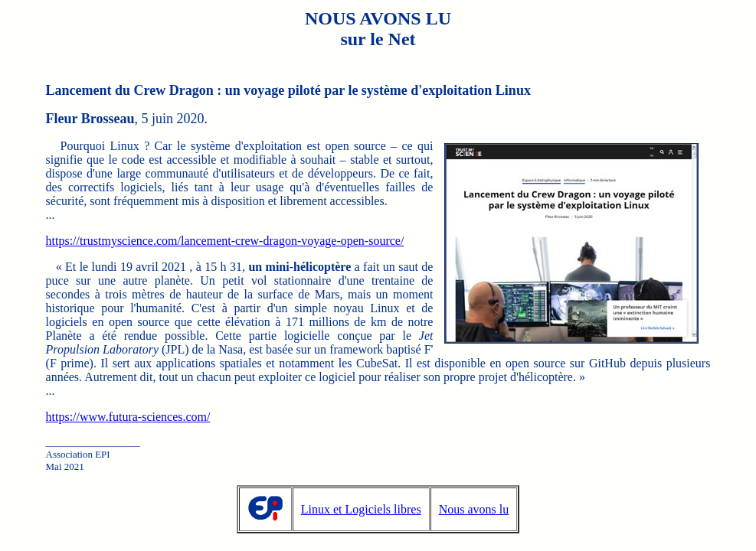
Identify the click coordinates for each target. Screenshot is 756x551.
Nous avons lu (474, 509)
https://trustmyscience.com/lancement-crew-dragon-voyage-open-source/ (225, 241)
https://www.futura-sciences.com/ (128, 417)
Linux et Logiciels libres (361, 509)
